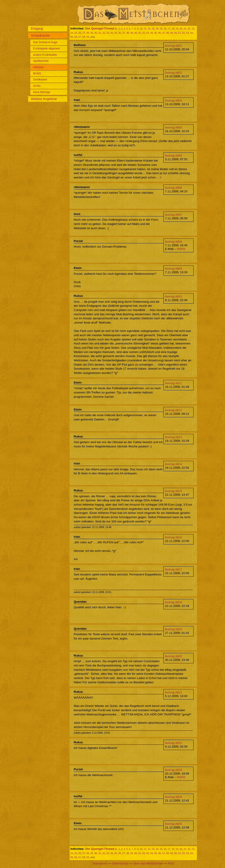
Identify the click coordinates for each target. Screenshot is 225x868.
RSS (171, 863)
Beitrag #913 (174, 437)
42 (143, 33)
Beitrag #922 (174, 743)
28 (88, 33)
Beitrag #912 (174, 410)
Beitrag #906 (174, 188)
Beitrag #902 (174, 73)
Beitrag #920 (174, 656)
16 (165, 29)
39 (132, 33)
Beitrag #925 (174, 824)
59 (88, 37)
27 (84, 33)
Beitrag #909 (174, 269)
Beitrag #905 (174, 156)
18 (173, 29)
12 (149, 29)
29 (92, 33)
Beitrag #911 (174, 383)
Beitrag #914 (174, 464)
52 (183, 33)
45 (156, 33)
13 (153, 29)
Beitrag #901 (174, 46)
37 (124, 33)
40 (136, 33)
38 (128, 33)
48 (168, 33)
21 (185, 29)
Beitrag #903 (174, 101)
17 (169, 29)
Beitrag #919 (174, 629)
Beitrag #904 (174, 128)
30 (96, 33)
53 (187, 33)
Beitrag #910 (174, 296)
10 (141, 29)
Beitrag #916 (174, 537)
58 (84, 37)
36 (120, 33)
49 (172, 33)
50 (176, 33)
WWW (181, 249)
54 (192, 33)
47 (163, 33)
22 (189, 29)
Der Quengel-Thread (100, 28)
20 (181, 29)
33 (108, 33)
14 (157, 29)
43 (148, 33)
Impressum (100, 863)
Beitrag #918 (174, 602)
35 (116, 33)
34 (112, 33)
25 (76, 33)
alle (92, 37)
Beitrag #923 (174, 770)
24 (72, 33)
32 (104, 33)
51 (179, 33)
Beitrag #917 (174, 569)
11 (145, 29)
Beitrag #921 (174, 692)
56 (76, 37)
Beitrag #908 (174, 242)
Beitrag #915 (174, 491)
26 (80, 33)
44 (152, 33)
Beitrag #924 (174, 797)
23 (193, 29)
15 (161, 29)
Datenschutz (120, 863)
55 (72, 37)
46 (159, 33)
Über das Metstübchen (148, 863)
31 (100, 33)
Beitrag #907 (174, 215)
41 (140, 33)
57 (80, 37)
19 (177, 29)
